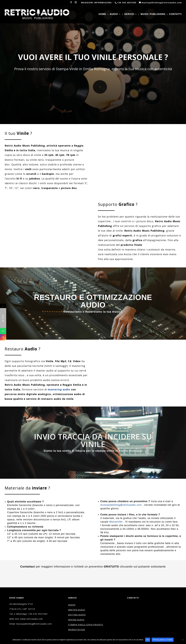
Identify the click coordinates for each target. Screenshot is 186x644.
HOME (102, 14)
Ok (148, 640)
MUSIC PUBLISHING (153, 14)
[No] (183, 640)
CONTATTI (175, 14)
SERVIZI (129, 14)
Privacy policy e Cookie (163, 640)
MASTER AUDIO (77, 610)
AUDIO (114, 14)
